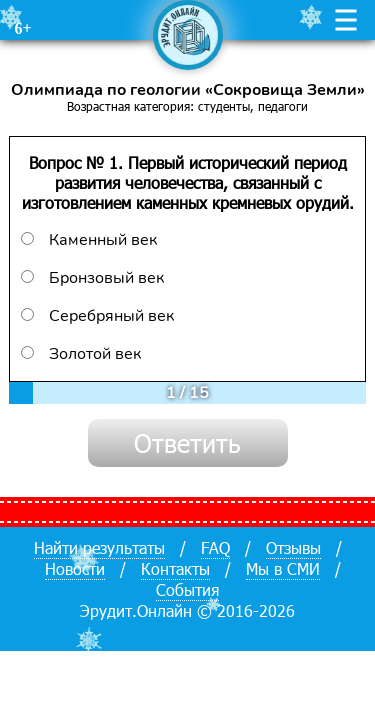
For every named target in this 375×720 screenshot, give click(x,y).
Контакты (175, 568)
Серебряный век (97, 316)
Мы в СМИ (283, 568)
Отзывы (293, 547)
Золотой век (81, 354)
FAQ (215, 547)
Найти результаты (99, 547)
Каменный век (89, 240)
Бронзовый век (92, 278)
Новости (75, 568)
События (187, 589)
